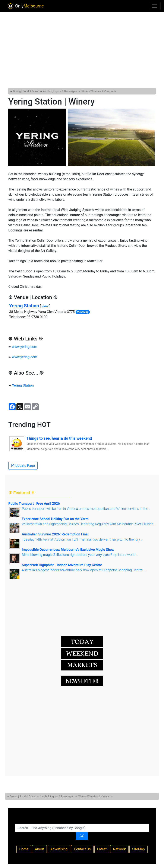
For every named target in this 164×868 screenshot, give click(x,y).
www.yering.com (25, 347)
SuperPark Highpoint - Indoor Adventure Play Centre (62, 565)
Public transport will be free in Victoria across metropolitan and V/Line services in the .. (86, 509)
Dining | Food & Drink (26, 91)
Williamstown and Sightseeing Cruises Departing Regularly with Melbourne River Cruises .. (89, 524)
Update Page (23, 466)
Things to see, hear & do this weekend (59, 438)
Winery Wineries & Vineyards (99, 91)
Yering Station (24, 306)
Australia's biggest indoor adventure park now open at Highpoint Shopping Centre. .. (84, 570)
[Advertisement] (82, 39)
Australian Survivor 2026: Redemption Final (55, 534)
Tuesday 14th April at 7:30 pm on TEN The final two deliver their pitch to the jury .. (82, 539)
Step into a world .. (80, 555)
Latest (102, 849)
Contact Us (82, 849)
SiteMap (138, 849)
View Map (83, 312)
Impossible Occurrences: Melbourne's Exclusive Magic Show (68, 550)
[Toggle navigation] (155, 6)
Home (24, 849)
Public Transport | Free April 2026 (34, 504)
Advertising (59, 849)
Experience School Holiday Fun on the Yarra (55, 519)
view (45, 306)
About (39, 849)
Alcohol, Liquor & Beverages (60, 91)
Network (119, 849)
